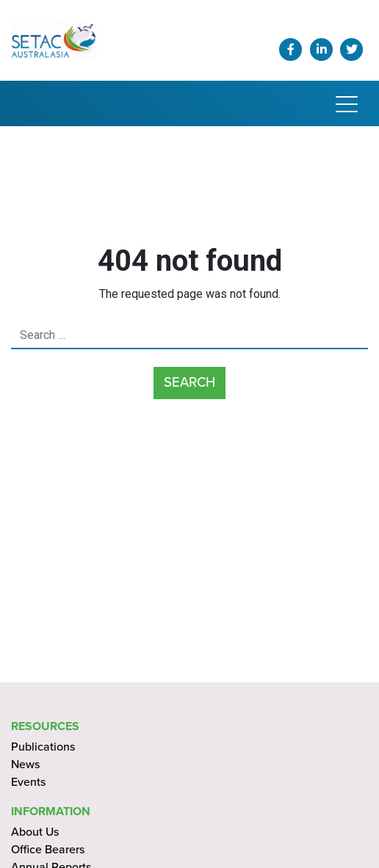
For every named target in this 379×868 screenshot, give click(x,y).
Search (189, 382)
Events (28, 782)
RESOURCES (45, 726)
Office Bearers (48, 850)
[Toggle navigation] (347, 103)
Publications (43, 747)
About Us (35, 832)
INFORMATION (51, 812)
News (25, 765)
